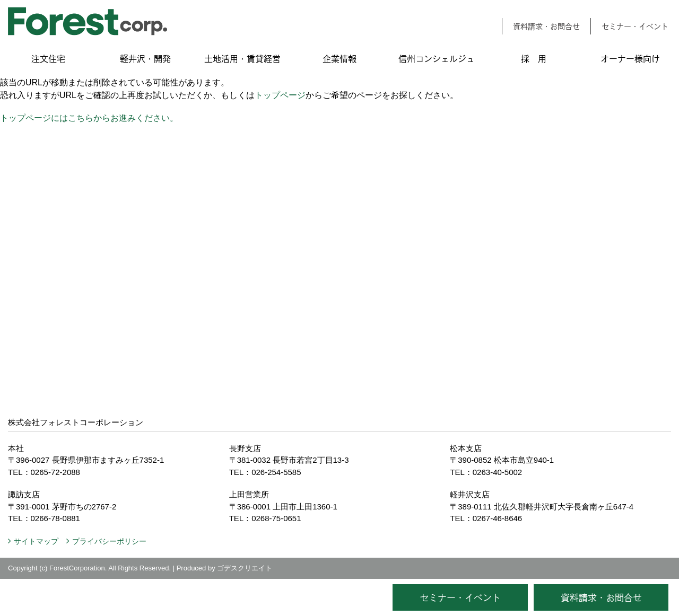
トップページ (280, 95)
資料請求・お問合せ (546, 26)
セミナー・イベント (635, 26)
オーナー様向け (630, 59)
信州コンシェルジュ (437, 59)
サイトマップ (36, 541)
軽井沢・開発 (145, 59)
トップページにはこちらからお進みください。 (89, 118)
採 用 (534, 59)
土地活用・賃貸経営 (242, 59)
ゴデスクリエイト (245, 568)
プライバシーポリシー (109, 541)
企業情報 (339, 59)
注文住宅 (48, 59)
